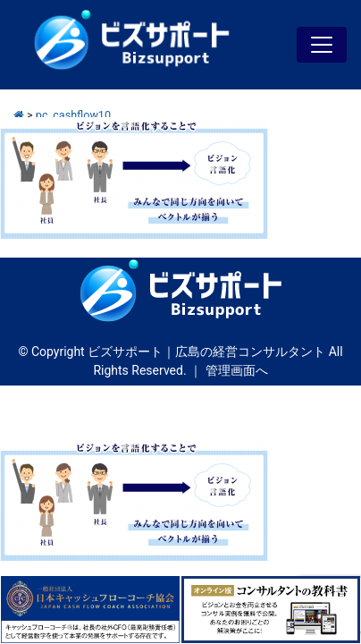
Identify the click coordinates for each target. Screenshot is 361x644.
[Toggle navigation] (322, 45)
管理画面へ (237, 370)
